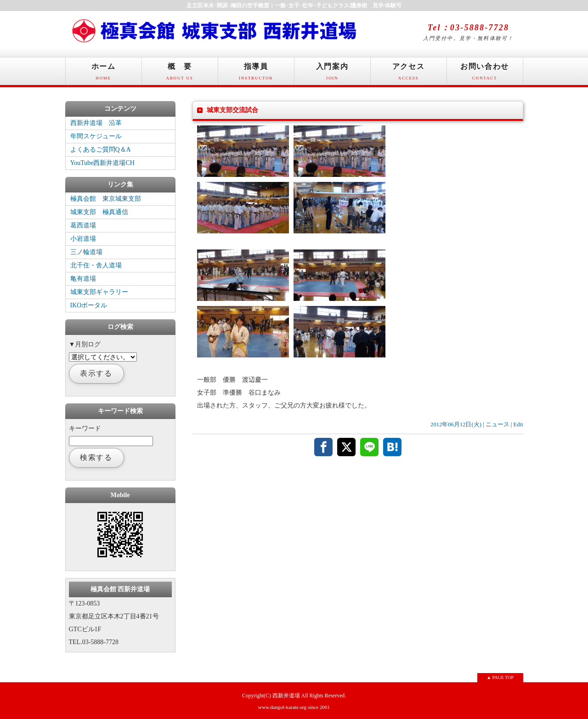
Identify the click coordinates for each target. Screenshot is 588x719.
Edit (518, 425)
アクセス (409, 74)
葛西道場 (83, 225)
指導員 (256, 74)
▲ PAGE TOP (500, 677)
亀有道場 (83, 279)
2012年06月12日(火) (456, 425)
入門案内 (332, 74)
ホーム (104, 74)
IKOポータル (89, 305)
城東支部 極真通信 (99, 212)
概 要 (180, 74)
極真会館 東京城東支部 (106, 199)
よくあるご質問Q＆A (101, 150)
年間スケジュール (96, 136)
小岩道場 (83, 239)
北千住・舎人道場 (96, 265)
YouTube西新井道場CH (102, 163)
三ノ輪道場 (86, 252)
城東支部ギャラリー (99, 292)
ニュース (498, 425)
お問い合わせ (485, 74)
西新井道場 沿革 (96, 123)
